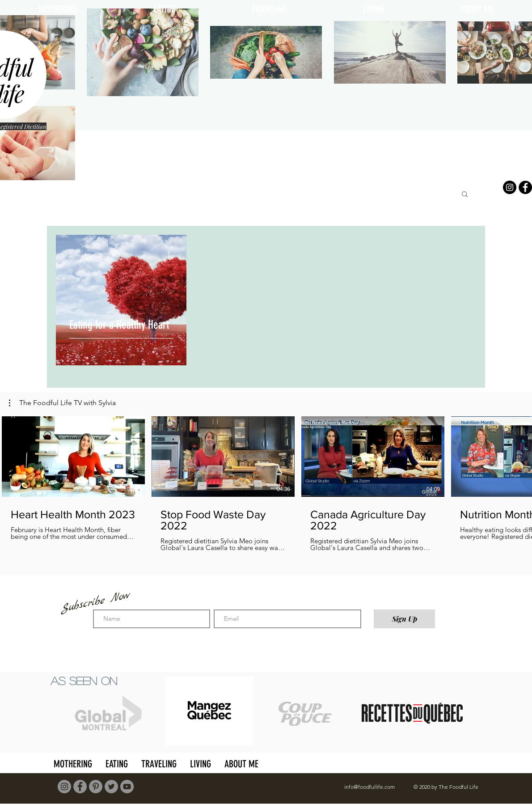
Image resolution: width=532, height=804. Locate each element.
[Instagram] (510, 187)
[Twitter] (111, 787)
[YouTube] (127, 787)
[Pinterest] (96, 787)
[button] (465, 195)
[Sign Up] (404, 619)
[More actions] (172, 254)
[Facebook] (525, 187)
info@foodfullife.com (369, 787)
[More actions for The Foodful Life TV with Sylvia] (62, 403)
